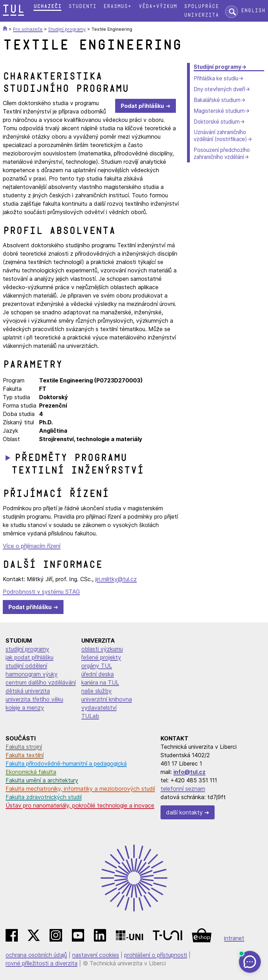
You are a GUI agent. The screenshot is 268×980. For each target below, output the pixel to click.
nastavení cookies (96, 955)
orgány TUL (97, 666)
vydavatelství (99, 708)
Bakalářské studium (217, 100)
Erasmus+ (117, 6)
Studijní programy (218, 67)
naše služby (96, 691)
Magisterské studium (219, 111)
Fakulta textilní (25, 755)
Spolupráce (201, 6)
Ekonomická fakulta (31, 772)
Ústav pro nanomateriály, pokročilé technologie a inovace (80, 805)
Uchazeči (47, 6)
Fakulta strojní (24, 747)
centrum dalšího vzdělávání (41, 682)
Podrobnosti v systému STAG (41, 592)
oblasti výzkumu (102, 649)
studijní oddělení (26, 666)
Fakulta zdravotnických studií (44, 797)
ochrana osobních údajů (36, 955)
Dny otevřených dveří (219, 89)
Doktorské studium (217, 122)
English (253, 11)
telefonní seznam (183, 789)
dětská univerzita (28, 691)
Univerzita (201, 15)
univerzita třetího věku (34, 699)
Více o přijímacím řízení (32, 546)
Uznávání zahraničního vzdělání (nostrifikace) (220, 136)
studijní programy (27, 649)
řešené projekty (101, 657)
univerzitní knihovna (107, 699)
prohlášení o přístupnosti (156, 955)
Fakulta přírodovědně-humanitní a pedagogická (66, 763)
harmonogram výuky (32, 674)
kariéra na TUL (100, 682)
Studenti (82, 6)
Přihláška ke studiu (216, 78)
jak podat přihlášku (29, 657)
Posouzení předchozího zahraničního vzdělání (222, 153)
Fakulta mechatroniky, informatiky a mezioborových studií (80, 789)
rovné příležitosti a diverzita (42, 963)
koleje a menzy (25, 708)
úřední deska (98, 674)
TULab (90, 716)
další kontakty (184, 812)
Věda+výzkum (158, 6)
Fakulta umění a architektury (42, 780)
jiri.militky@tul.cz (116, 579)
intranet (234, 938)
